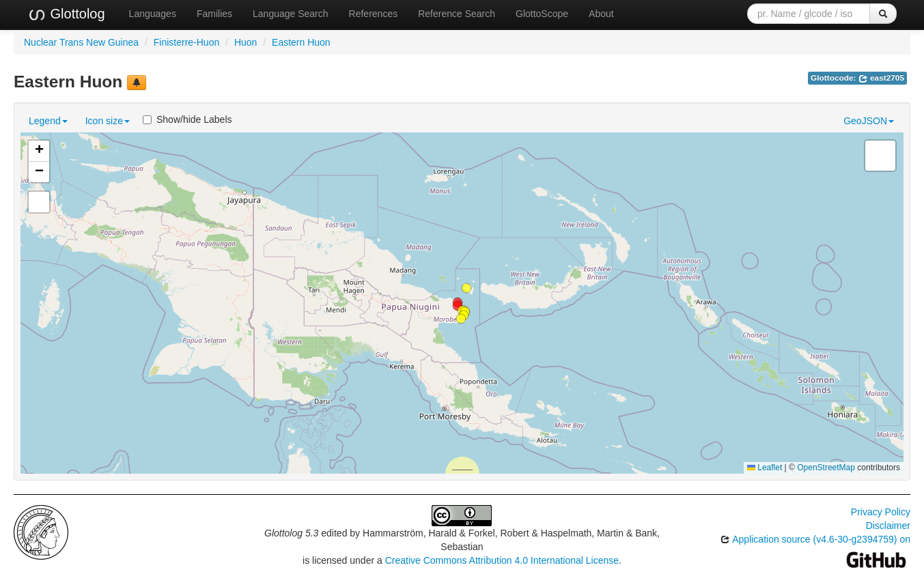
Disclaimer (888, 526)
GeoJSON (869, 121)
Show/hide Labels (187, 119)
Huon (246, 42)
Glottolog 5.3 (291, 533)
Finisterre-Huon (186, 42)
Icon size (108, 121)
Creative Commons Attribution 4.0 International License (502, 560)
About (601, 14)
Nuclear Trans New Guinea (81, 42)
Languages (153, 14)
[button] (466, 288)
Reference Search (457, 14)
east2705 (881, 78)
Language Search (291, 14)
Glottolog (66, 14)
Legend (48, 121)
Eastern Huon (301, 42)
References (374, 14)
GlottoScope (542, 14)
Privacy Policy (881, 512)
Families (214, 14)
